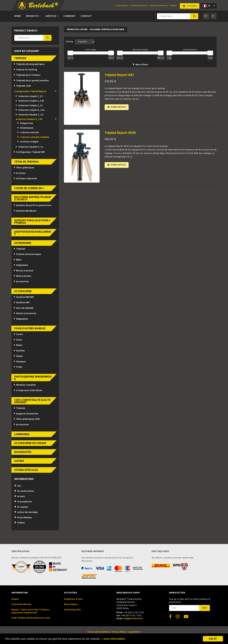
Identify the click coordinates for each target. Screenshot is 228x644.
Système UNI (22, 303)
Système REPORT (24, 297)
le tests (20, 497)
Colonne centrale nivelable (33, 137)
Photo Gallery (122, 6)
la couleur (21, 507)
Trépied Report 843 (119, 75)
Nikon (18, 345)
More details (117, 107)
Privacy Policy (119, 632)
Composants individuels (28, 391)
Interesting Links (72, 610)
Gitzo (18, 340)
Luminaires (22, 434)
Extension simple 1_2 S (29, 96)
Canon (18, 334)
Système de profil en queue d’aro (32, 205)
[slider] (70, 53)
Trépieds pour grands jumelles (31, 81)
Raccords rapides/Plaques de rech (33, 198)
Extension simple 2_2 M (30, 101)
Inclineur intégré (28, 142)
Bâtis (18, 260)
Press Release (23, 518)
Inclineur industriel (25, 179)
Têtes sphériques (24, 168)
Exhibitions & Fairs (139, 6)
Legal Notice (134, 632)
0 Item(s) (190, 6)
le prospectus (23, 502)
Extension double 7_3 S (29, 115)
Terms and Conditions (99, 632)
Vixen (18, 367)
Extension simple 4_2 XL (30, 110)
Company (70, 16)
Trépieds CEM (22, 86)
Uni (18, 486)
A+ (206, 16)
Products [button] (33, 16)
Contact (86, 16)
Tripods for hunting (25, 70)
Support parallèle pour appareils (32, 222)
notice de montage (26, 512)
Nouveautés (23, 452)
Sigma (18, 356)
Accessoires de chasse (30, 443)
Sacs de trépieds (24, 308)
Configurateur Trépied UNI (29, 152)
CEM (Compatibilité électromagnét (32, 401)
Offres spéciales (26, 470)
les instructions (24, 491)
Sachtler (19, 351)
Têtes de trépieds (26, 162)
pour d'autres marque (30, 328)
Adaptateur (21, 265)
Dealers (173, 6)
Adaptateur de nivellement (32, 233)
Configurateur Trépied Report (35, 92)
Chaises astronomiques (27, 254)
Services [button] (52, 16)
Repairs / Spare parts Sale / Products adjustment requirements (30, 611)
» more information (115, 639)
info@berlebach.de (133, 619)
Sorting (69, 42)
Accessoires (21, 282)
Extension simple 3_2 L (29, 106)
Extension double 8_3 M (36, 119)
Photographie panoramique (33, 378)
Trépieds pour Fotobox (27, 75)
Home (18, 16)
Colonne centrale (28, 133)
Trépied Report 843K (120, 133)
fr (206, 6)
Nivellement (25, 128)
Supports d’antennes (26, 414)
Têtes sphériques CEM (27, 419)
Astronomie (23, 243)
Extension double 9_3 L (29, 147)
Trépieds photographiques (29, 64)
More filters (140, 65)
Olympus (20, 362)
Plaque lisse (25, 123)
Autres (19, 461)
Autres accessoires (25, 313)
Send (204, 608)
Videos (19, 523)
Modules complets (25, 385)
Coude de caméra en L (29, 188)
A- (213, 16)
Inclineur (20, 173)
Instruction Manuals (159, 6)
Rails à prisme (22, 276)
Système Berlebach (25, 211)
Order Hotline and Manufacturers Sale (31, 618)
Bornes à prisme (23, 271)
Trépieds (20, 58)
